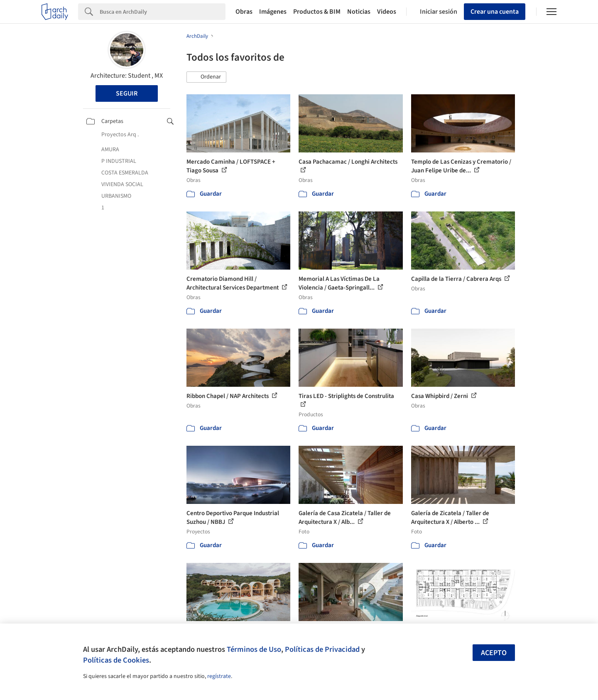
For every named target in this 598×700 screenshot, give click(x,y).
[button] (206, 77)
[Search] (163, 12)
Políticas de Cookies (116, 660)
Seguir (127, 93)
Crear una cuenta (495, 12)
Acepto (494, 653)
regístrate (219, 676)
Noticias (359, 12)
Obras (244, 12)
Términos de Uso (254, 649)
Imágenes (273, 12)
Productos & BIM (317, 12)
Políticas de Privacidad (322, 649)
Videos (387, 12)
